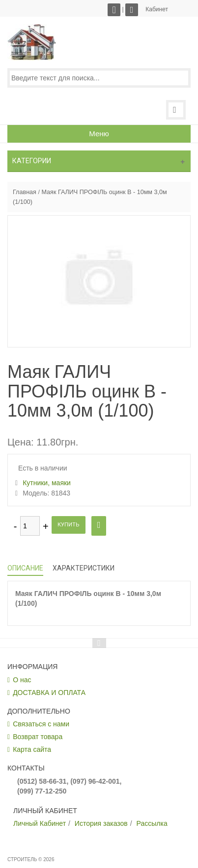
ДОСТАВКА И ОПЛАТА (49, 693)
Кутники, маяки (47, 483)
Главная (25, 192)
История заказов (101, 823)
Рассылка (152, 823)
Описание (25, 568)
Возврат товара (38, 737)
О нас (22, 680)
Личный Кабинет (40, 823)
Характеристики (84, 568)
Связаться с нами (41, 724)
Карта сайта (32, 749)
